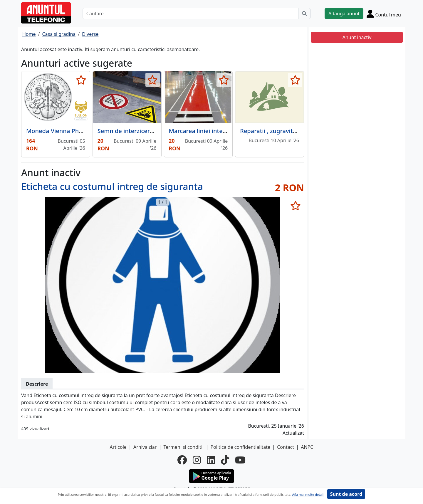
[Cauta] (304, 14)
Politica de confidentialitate (240, 447)
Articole (118, 447)
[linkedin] (211, 460)
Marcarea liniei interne (201, 131)
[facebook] (182, 460)
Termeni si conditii (183, 447)
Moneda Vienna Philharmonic (67, 131)
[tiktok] (225, 460)
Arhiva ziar (145, 447)
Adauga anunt (344, 14)
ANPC (307, 447)
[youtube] (240, 460)
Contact (286, 447)
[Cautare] (190, 14)
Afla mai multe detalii (308, 494)
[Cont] (384, 14)
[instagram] (197, 460)
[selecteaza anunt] (81, 80)
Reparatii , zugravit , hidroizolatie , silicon (297, 131)
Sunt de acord (346, 494)
